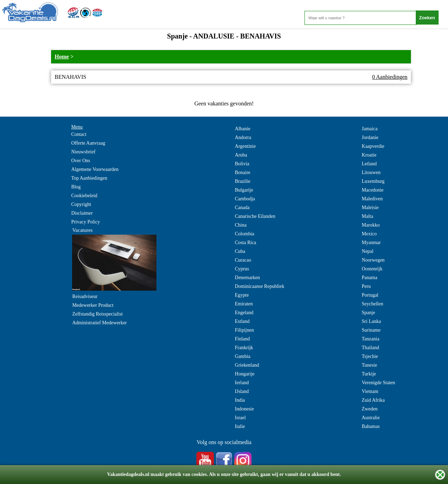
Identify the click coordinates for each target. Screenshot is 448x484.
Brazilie (243, 181)
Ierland (242, 383)
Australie (371, 418)
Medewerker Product (93, 305)
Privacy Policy (85, 222)
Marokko (371, 225)
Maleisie (370, 208)
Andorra (243, 137)
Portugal (370, 295)
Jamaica (370, 129)
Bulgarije (244, 190)
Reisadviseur (85, 296)
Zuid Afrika (373, 400)
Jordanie (370, 137)
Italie (240, 426)
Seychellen (373, 304)
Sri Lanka (372, 321)
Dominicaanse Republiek (260, 286)
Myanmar (371, 243)
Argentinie (245, 146)
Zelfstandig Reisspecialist (97, 314)
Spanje (369, 313)
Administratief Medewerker (99, 323)
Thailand (371, 348)
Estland (242, 321)
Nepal (368, 251)
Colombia (244, 234)
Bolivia (242, 164)
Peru (366, 286)
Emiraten (244, 304)
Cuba (240, 251)
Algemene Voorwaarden (95, 169)
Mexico (369, 234)
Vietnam (370, 391)
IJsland (242, 391)
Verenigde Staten (379, 383)
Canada (242, 208)
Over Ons (80, 161)
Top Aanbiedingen (89, 178)
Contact (79, 134)
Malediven (372, 199)
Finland (242, 339)
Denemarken (247, 278)
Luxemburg (373, 181)
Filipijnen (244, 330)
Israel (240, 418)
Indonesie (244, 409)
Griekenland (247, 365)
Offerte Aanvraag (88, 143)
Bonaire (243, 172)
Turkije (369, 374)
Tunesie (370, 365)
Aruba (241, 155)
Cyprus (242, 269)
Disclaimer (82, 213)
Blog (76, 187)
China (241, 225)
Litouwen (371, 172)
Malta (368, 216)
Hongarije (245, 374)
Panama (370, 278)
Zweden (370, 409)
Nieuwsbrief (83, 152)
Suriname (371, 330)
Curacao (243, 260)
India (240, 400)
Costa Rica (246, 243)
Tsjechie (370, 356)
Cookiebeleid (84, 196)
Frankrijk (244, 348)
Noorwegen (373, 260)
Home (62, 57)
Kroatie (369, 155)
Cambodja (245, 199)
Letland (369, 164)
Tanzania (371, 339)
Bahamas (371, 426)
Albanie (243, 129)
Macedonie (373, 190)
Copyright (81, 204)
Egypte (242, 295)
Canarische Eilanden (255, 216)
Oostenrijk (372, 269)
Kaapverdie (373, 146)
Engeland (244, 313)
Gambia (243, 356)
